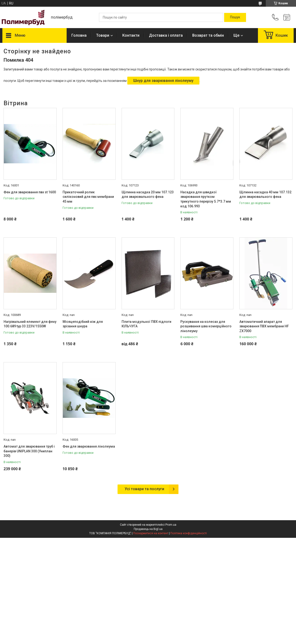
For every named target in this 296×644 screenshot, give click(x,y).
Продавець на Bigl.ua (148, 529)
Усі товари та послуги (144, 489)
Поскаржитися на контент (151, 533)
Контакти (131, 35)
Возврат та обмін (208, 35)
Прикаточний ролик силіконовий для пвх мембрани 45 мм (88, 197)
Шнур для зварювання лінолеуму (163, 81)
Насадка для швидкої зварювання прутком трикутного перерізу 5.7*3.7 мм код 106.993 (206, 199)
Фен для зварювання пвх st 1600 (30, 192)
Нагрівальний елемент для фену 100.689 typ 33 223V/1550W (30, 324)
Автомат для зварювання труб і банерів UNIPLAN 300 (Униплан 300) (29, 451)
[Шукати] (235, 17)
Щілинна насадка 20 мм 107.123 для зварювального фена (148, 195)
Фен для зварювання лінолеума (89, 446)
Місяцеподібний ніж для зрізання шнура (83, 324)
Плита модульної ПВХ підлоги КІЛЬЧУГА (146, 324)
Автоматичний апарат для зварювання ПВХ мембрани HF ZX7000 (264, 326)
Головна (79, 35)
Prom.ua (171, 525)
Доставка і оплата (166, 35)
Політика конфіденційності (189, 533)
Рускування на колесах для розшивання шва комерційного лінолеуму (206, 326)
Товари (103, 35)
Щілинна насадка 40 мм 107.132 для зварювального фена (265, 195)
